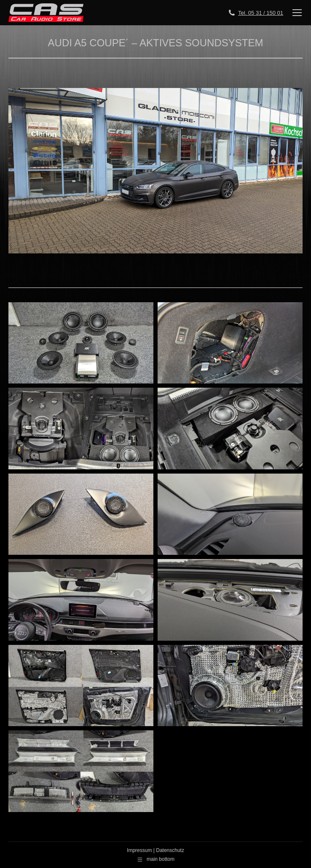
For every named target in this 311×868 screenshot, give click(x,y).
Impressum (139, 850)
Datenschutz (170, 850)
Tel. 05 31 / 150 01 (261, 13)
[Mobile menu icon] (297, 13)
